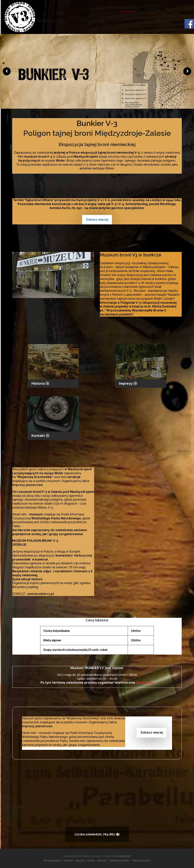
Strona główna (128, 8)
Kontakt (139, 17)
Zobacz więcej (97, 220)
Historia (152, 9)
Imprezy (172, 9)
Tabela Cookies (129, 25)
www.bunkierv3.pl (41, 594)
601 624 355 (145, 683)
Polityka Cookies (166, 17)
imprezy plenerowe (28, 485)
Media (121, 17)
